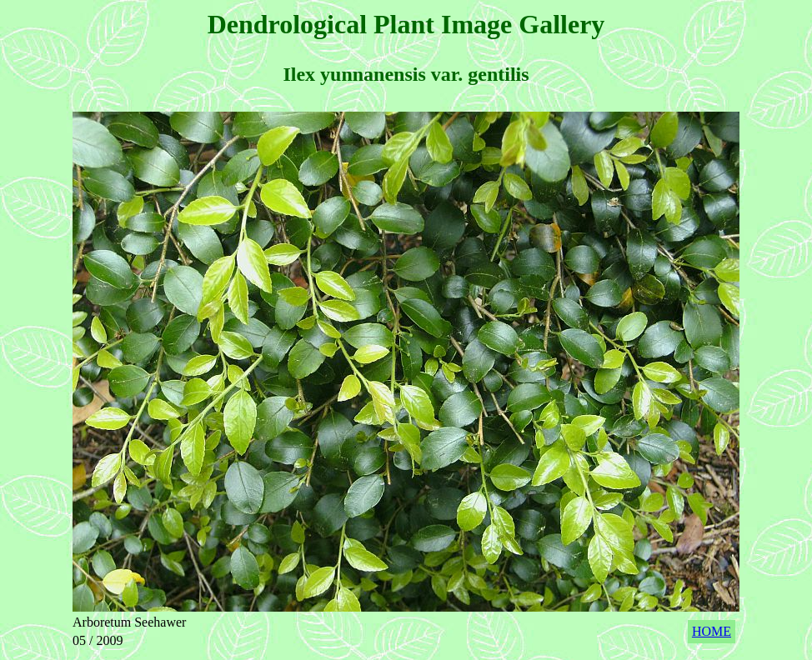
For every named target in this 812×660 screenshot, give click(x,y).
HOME (712, 631)
